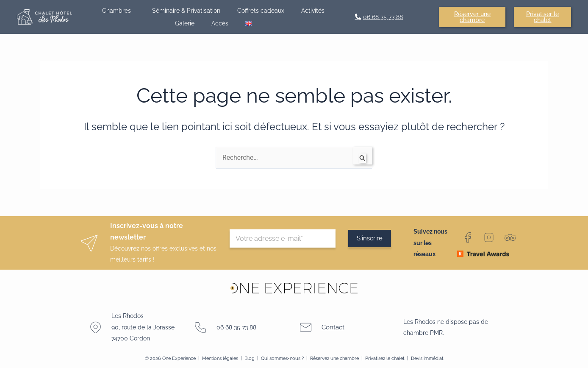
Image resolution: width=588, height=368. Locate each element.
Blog (250, 358)
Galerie (185, 23)
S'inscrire (371, 239)
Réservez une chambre (334, 358)
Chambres (119, 11)
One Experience (179, 358)
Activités (313, 10)
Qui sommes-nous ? (282, 358)
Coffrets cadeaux (261, 10)
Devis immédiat (427, 358)
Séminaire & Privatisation (186, 10)
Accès (220, 23)
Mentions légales (220, 358)
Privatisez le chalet (386, 358)
